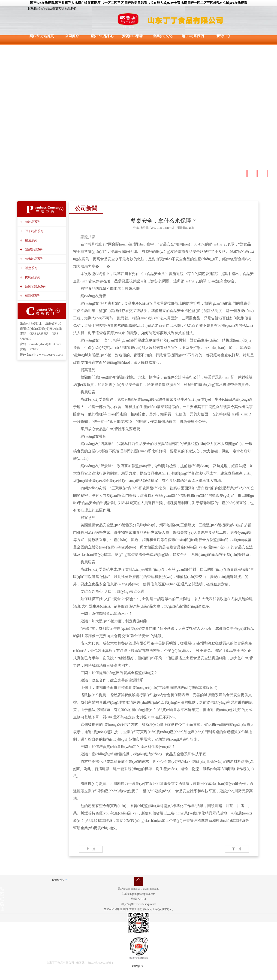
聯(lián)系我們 (68, 9)
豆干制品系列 (34, 231)
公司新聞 (86, 208)
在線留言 (53, 9)
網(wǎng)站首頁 (42, 36)
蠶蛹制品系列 (34, 250)
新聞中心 (223, 36)
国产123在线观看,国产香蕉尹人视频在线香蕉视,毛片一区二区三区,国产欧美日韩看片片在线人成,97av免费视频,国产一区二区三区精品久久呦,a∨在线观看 (139, 3)
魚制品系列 (32, 222)
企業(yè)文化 (163, 36)
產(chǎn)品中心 (102, 36)
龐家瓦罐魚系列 (35, 286)
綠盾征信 (138, 966)
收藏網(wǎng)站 (37, 9)
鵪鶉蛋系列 (32, 296)
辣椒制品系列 (34, 259)
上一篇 (91, 849)
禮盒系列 (31, 268)
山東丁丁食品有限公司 (60, 963)
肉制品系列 (32, 277)
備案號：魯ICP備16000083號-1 (95, 963)
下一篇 (237, 849)
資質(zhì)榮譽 (132, 36)
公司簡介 (72, 36)
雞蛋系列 (31, 240)
